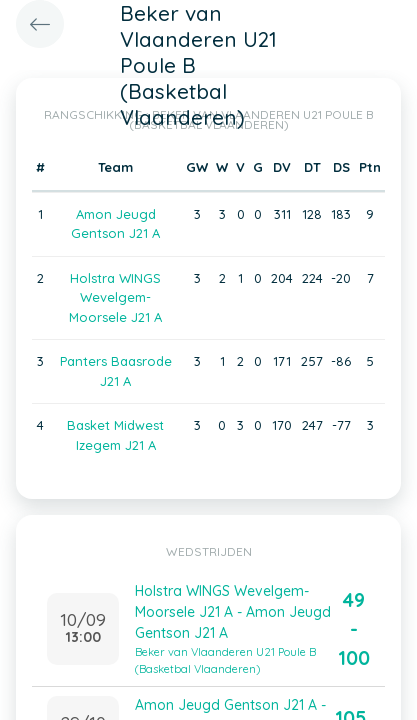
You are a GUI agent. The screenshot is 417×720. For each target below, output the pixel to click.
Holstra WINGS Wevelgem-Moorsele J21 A (115, 297)
